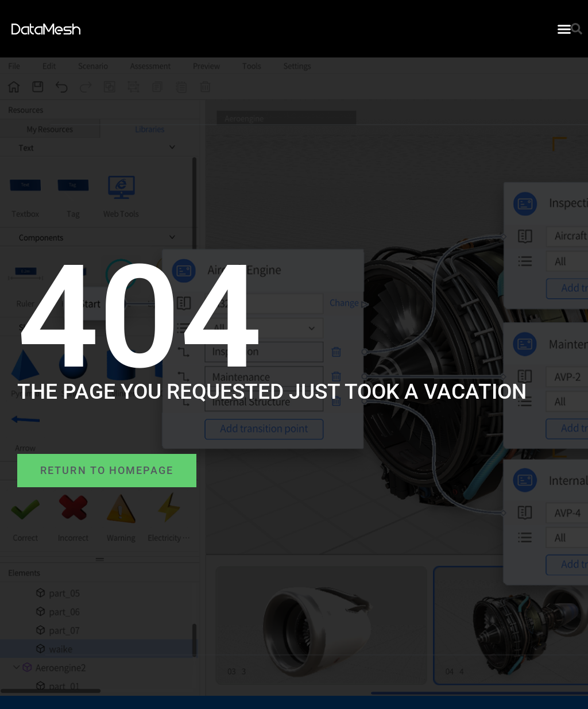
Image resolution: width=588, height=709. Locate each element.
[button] (564, 29)
